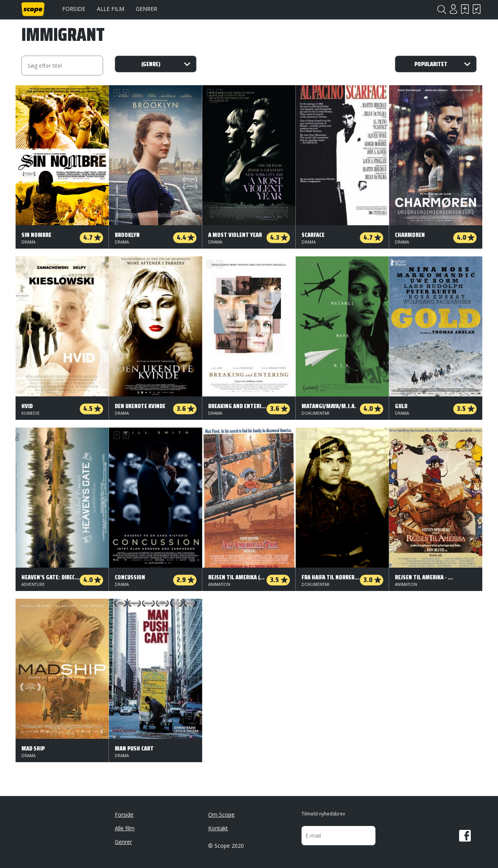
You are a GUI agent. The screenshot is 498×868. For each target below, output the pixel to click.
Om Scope (221, 815)
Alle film (110, 9)
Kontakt (218, 828)
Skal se (465, 9)
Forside (74, 9)
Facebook (465, 836)
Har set (477, 9)
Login (453, 9)
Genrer (146, 9)
